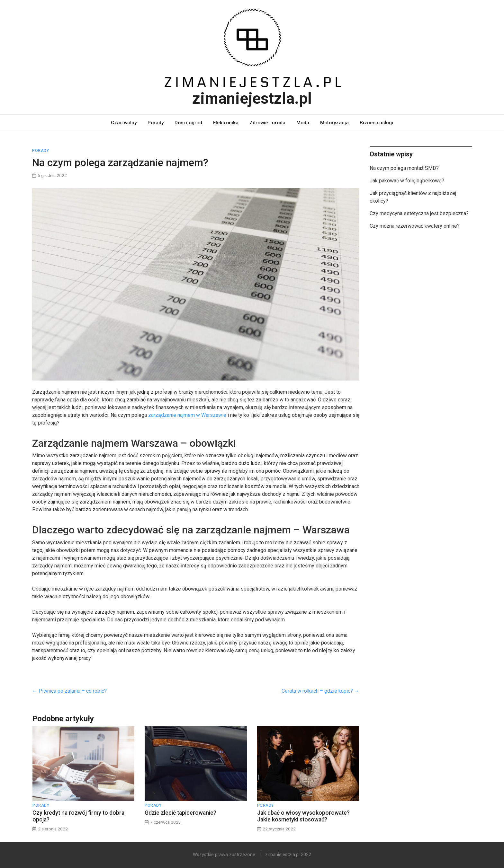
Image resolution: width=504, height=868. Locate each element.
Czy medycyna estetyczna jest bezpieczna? (419, 213)
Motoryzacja (334, 123)
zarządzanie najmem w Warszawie (187, 415)
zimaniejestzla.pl (252, 98)
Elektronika (226, 123)
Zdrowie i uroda (267, 123)
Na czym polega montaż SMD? (404, 168)
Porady (156, 123)
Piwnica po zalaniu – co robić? (69, 691)
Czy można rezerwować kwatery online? (415, 226)
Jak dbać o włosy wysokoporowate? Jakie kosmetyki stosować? (303, 816)
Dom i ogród (188, 123)
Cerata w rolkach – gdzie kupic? (320, 691)
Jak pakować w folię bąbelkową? (407, 181)
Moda (303, 123)
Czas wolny (124, 123)
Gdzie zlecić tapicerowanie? (180, 813)
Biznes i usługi (376, 123)
